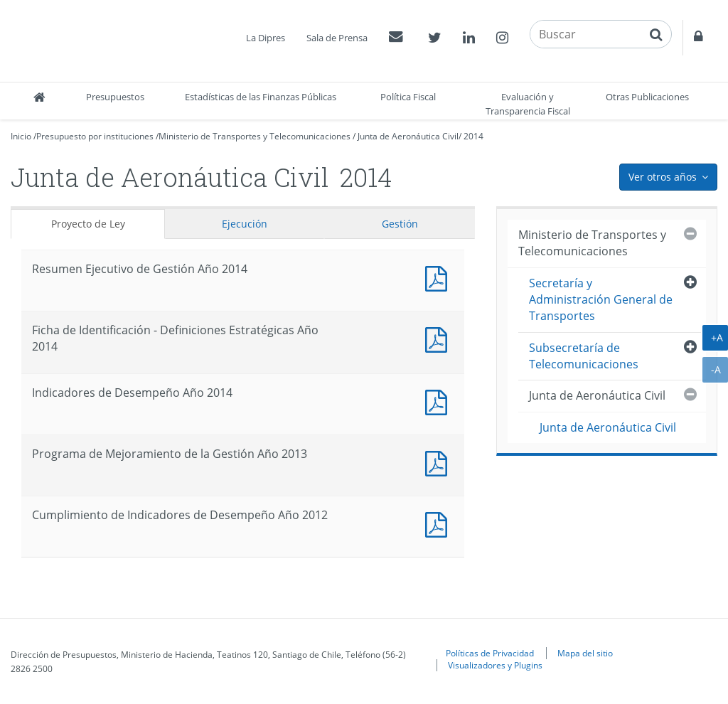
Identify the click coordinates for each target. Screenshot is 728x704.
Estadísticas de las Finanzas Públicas (261, 97)
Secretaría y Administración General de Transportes (601, 300)
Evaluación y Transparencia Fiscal (528, 104)
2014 (473, 136)
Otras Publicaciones (647, 97)
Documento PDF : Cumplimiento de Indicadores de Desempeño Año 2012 (439, 523)
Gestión (400, 224)
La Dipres (266, 38)
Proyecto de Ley (88, 224)
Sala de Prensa (337, 38)
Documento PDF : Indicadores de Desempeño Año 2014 (439, 401)
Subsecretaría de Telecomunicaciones (584, 356)
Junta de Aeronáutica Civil (408, 136)
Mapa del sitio (585, 653)
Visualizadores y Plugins (495, 665)
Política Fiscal (408, 97)
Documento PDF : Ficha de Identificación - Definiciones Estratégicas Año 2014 (439, 338)
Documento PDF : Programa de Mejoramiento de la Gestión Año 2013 (439, 462)
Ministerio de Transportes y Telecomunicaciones (255, 136)
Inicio (21, 136)
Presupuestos (115, 97)
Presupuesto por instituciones (95, 136)
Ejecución (245, 224)
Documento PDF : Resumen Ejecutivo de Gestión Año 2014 (439, 277)
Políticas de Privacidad (490, 653)
